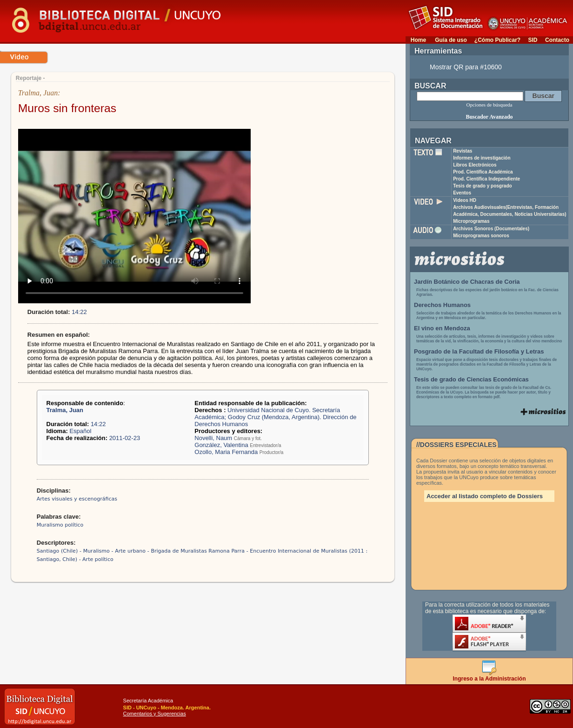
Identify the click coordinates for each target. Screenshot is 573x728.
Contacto (557, 40)
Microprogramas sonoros (481, 236)
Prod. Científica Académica (483, 172)
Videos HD (465, 200)
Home (418, 40)
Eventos (462, 193)
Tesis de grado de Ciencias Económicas (471, 379)
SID (533, 40)
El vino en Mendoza (442, 328)
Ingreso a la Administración (490, 676)
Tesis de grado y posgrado (483, 186)
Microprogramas (471, 221)
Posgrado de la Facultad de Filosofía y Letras (479, 351)
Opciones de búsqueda (490, 105)
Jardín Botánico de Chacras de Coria (467, 282)
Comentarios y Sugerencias (155, 714)
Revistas (463, 151)
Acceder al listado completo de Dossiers (485, 496)
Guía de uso (451, 40)
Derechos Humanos (442, 305)
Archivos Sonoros (491, 229)
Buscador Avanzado (489, 117)
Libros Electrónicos (475, 165)
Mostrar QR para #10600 (466, 67)
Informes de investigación (482, 158)
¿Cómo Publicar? (497, 40)
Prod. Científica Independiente (486, 179)
